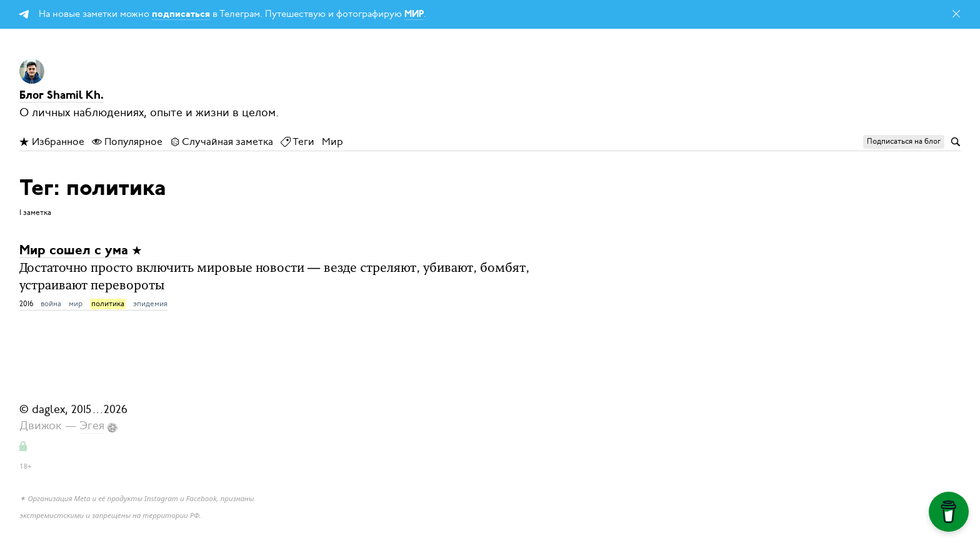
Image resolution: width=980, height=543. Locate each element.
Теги (297, 142)
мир (76, 304)
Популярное (127, 142)
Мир (332, 142)
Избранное (52, 142)
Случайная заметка (222, 142)
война (51, 304)
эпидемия (150, 304)
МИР (414, 15)
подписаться (181, 15)
